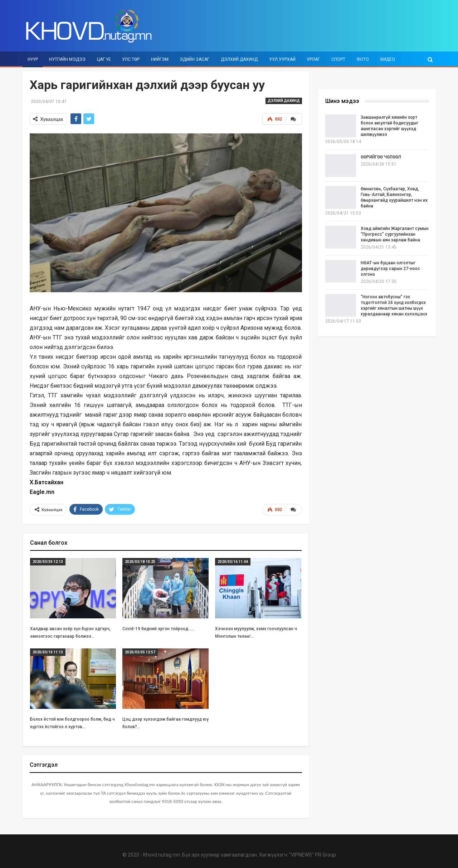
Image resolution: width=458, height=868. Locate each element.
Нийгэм (160, 59)
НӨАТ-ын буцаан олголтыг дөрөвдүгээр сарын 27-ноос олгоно (390, 269)
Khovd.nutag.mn (162, 854)
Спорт (338, 59)
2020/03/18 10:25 (140, 561)
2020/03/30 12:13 (48, 561)
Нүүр (33, 59)
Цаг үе (104, 59)
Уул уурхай (282, 59)
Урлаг (313, 59)
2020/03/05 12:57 (140, 651)
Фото (363, 59)
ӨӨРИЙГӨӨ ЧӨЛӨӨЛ (381, 157)
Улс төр (131, 59)
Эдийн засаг (194, 59)
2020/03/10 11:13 (48, 651)
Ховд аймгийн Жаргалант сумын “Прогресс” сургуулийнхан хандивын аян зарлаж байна (395, 234)
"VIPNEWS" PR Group (313, 854)
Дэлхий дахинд (239, 59)
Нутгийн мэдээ (67, 59)
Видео (388, 59)
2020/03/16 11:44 (233, 561)
